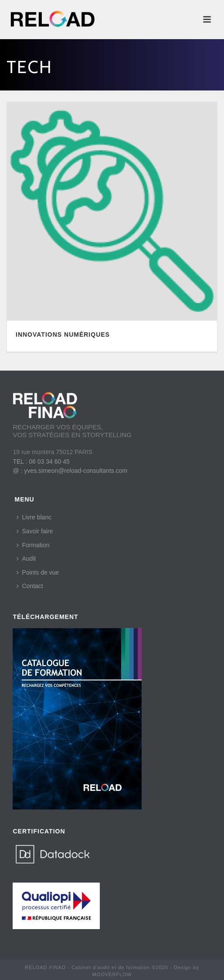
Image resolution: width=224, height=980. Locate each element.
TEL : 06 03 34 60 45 (41, 462)
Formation (33, 545)
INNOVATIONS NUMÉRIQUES (63, 334)
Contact (30, 586)
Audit (26, 559)
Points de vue (38, 572)
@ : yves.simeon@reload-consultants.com (70, 471)
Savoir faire (35, 531)
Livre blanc (34, 517)
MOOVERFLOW (112, 974)
